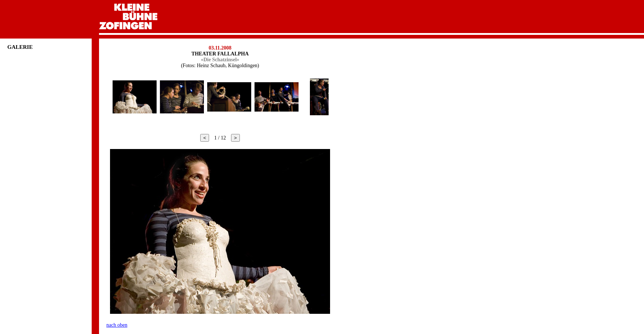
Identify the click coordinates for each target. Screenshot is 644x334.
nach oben (117, 325)
